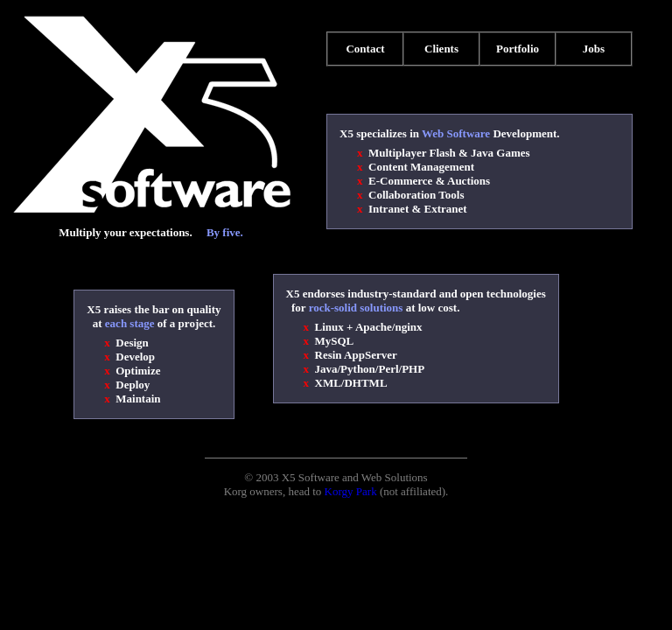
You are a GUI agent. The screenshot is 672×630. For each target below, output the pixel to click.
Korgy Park (351, 491)
